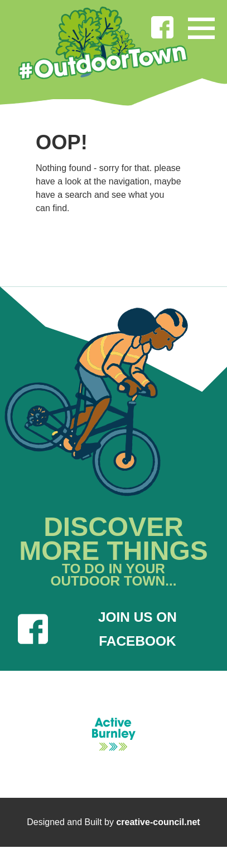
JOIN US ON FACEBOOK (97, 629)
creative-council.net (158, 822)
